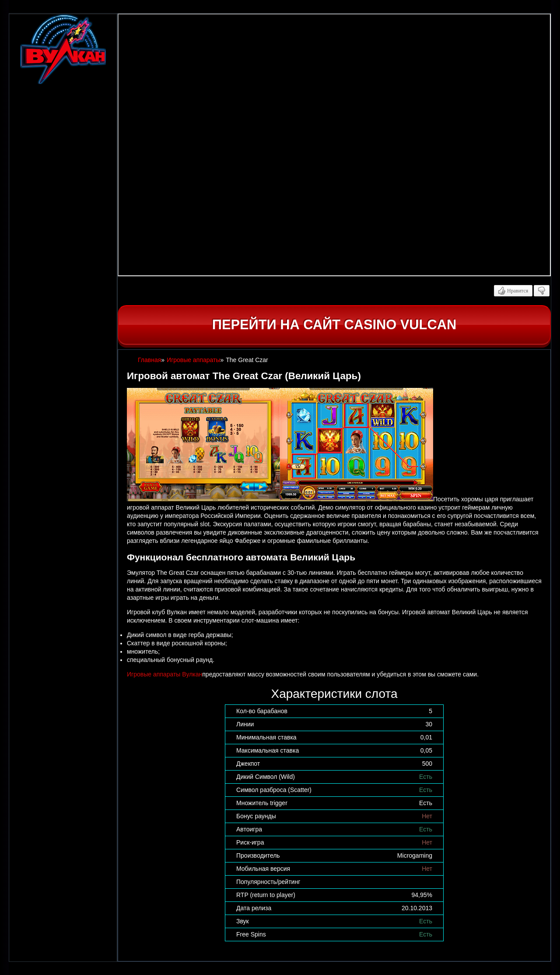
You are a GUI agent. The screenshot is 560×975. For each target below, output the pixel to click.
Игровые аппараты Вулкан (164, 674)
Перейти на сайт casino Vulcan (334, 325)
